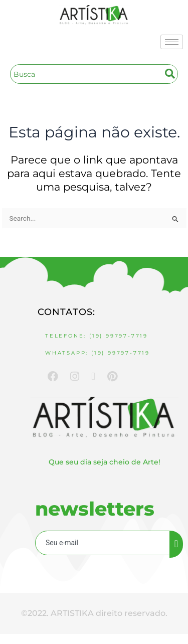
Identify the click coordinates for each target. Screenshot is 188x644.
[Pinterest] (112, 376)
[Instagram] (75, 376)
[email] (103, 543)
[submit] (176, 544)
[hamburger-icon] (172, 42)
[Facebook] (53, 376)
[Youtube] (93, 376)
